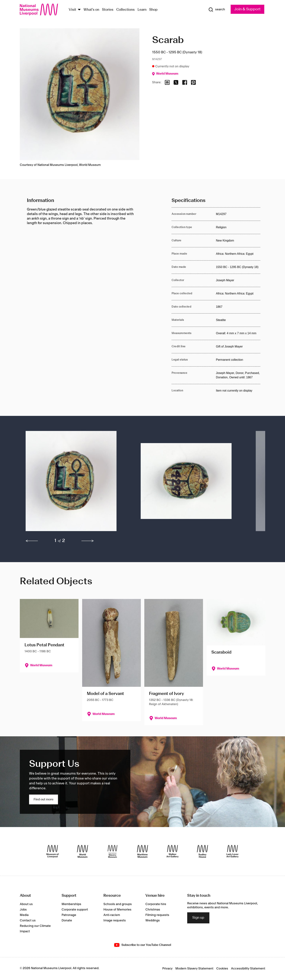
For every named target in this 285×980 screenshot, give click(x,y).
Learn (142, 10)
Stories (108, 10)
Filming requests (157, 915)
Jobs (23, 910)
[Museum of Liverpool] (53, 851)
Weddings (153, 920)
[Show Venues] (79, 10)
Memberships (71, 904)
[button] (76, 483)
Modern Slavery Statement (194, 969)
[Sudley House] (202, 851)
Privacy (167, 969)
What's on (91, 10)
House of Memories (117, 910)
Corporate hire (156, 904)
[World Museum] (83, 851)
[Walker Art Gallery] (172, 851)
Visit (72, 10)
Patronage (69, 915)
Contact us (28, 920)
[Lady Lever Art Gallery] (232, 851)
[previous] (32, 541)
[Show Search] (217, 10)
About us (26, 904)
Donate (67, 920)
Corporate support (75, 910)
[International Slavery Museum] (113, 851)
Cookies (222, 969)
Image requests (115, 920)
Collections (126, 10)
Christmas (153, 910)
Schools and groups (118, 904)
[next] (88, 541)
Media (24, 915)
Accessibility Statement (248, 969)
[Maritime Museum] (142, 851)
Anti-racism (112, 915)
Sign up (198, 918)
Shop (153, 10)
